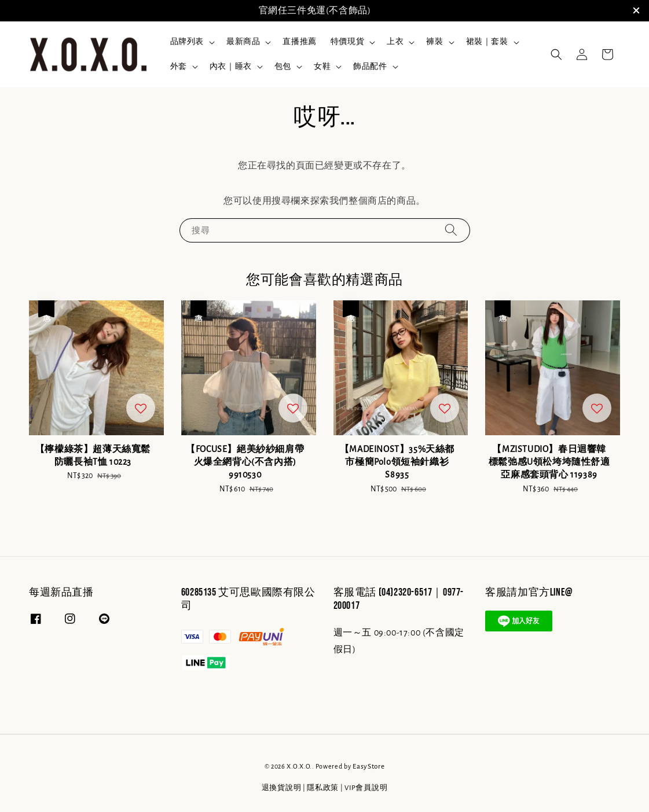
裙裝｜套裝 (487, 42)
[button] (556, 54)
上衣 (395, 42)
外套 (179, 67)
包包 (283, 67)
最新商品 (243, 42)
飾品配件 (370, 67)
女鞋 (322, 67)
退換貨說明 (282, 788)
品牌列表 (187, 42)
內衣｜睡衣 (231, 67)
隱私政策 (323, 788)
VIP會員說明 (366, 788)
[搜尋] (451, 230)
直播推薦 (299, 42)
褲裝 (434, 42)
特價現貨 (347, 42)
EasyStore (368, 767)
